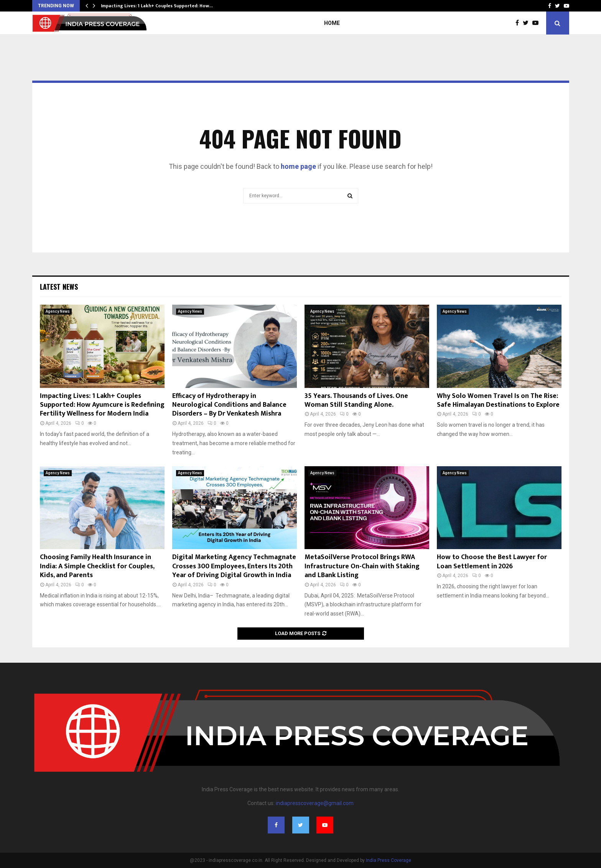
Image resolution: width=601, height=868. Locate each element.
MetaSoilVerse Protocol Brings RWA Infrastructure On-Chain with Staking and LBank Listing (362, 566)
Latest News (59, 287)
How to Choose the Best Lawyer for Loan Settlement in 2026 (492, 562)
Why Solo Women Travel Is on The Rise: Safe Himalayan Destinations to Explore (498, 400)
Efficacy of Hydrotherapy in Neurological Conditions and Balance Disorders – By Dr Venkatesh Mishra (229, 405)
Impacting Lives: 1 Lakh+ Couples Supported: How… (157, 6)
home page (298, 166)
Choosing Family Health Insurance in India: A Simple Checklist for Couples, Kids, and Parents (97, 566)
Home (332, 23)
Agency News (58, 311)
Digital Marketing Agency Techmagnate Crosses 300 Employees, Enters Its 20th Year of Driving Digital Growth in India (234, 566)
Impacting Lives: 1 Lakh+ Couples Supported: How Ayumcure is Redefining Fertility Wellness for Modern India (102, 405)
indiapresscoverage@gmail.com (315, 803)
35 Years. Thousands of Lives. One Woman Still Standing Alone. (356, 400)
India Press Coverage (389, 860)
